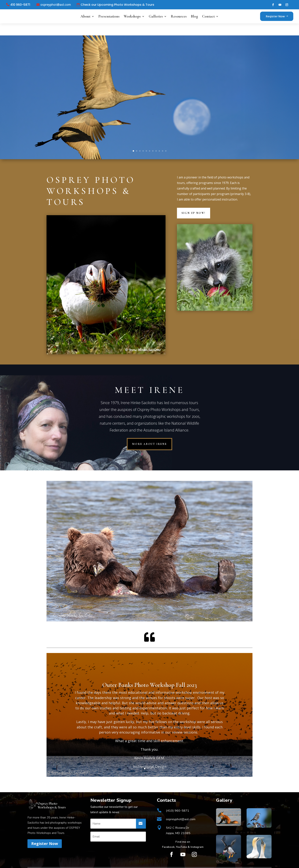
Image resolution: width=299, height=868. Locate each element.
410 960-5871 (20, 5)
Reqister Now (275, 16)
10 (163, 139)
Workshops (132, 16)
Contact (208, 16)
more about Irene (149, 432)
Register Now (45, 832)
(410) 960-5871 (178, 799)
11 (166, 139)
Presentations (109, 16)
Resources (179, 16)
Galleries (156, 16)
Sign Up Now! (194, 201)
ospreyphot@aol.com (56, 5)
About (85, 16)
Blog (194, 16)
